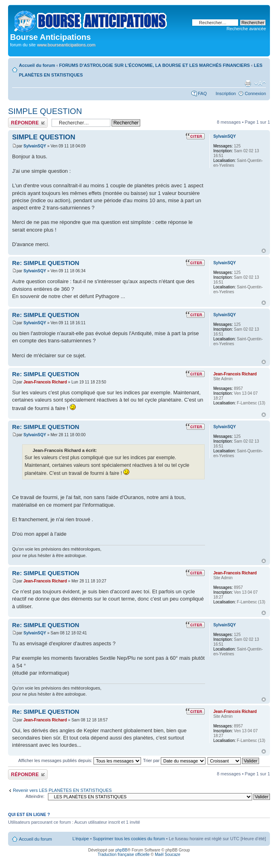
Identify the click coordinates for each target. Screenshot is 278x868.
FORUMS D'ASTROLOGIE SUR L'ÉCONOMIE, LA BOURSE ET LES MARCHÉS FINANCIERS (155, 65)
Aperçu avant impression (248, 83)
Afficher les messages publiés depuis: (80, 760)
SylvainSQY (35, 146)
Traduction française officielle (123, 855)
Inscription (226, 93)
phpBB (121, 850)
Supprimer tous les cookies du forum (129, 839)
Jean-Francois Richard (45, 382)
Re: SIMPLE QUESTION (46, 263)
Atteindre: (35, 796)
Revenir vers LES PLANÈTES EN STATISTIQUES (62, 790)
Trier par (174, 760)
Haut (264, 251)
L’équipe (81, 839)
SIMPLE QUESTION (45, 111)
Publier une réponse (28, 123)
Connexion (255, 93)
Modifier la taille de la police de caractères (260, 83)
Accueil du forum (37, 65)
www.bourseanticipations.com (66, 45)
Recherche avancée (246, 29)
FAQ (202, 93)
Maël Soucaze (167, 855)
